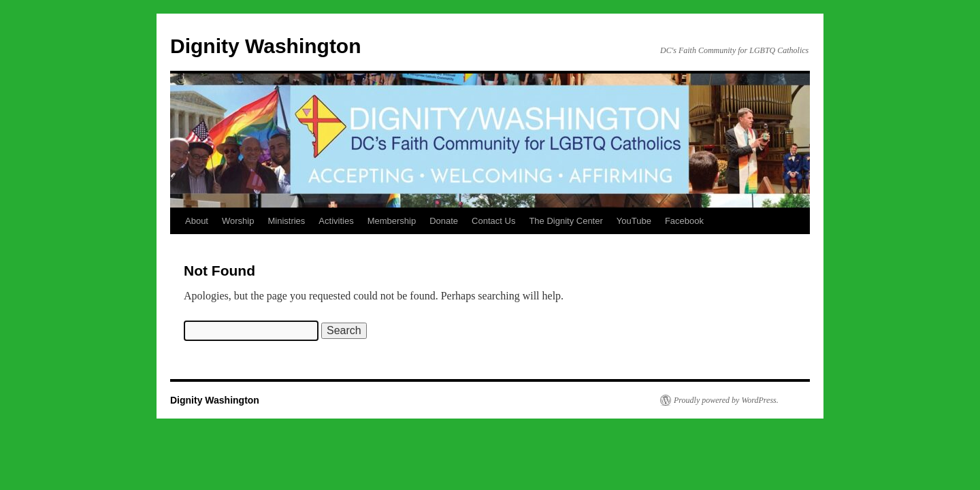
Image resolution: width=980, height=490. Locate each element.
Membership (392, 221)
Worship (238, 221)
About (197, 221)
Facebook (684, 221)
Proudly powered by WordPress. (726, 400)
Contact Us (493, 221)
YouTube (634, 221)
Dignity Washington (266, 46)
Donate (444, 221)
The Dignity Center (566, 221)
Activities (336, 221)
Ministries (286, 221)
